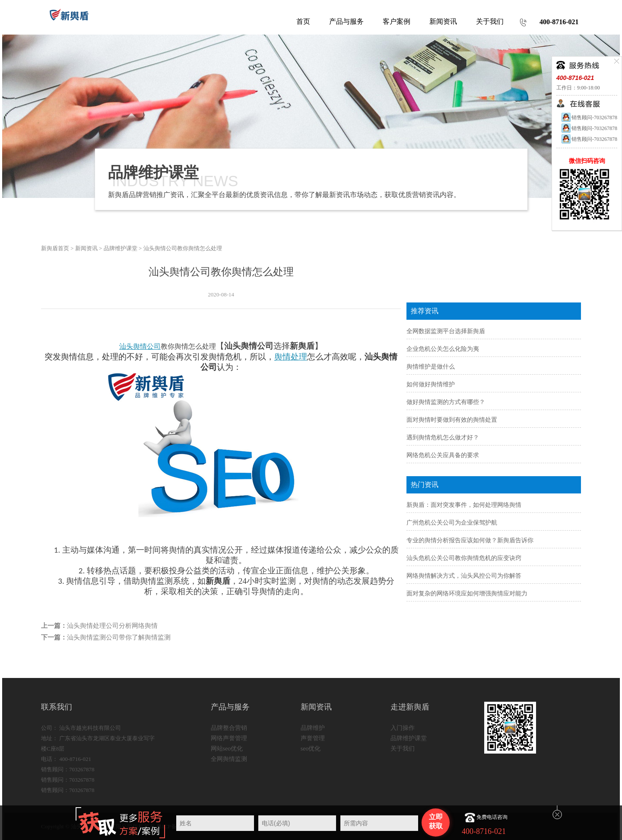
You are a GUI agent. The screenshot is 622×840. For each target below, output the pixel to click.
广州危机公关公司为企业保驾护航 (452, 523)
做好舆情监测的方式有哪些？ (446, 402)
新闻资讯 (86, 248)
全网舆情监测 (229, 759)
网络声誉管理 (229, 738)
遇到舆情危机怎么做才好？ (443, 437)
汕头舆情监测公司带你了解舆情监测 (119, 637)
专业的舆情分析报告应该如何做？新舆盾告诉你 (470, 540)
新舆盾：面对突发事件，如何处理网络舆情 (464, 505)
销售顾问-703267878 (589, 118)
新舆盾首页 (55, 248)
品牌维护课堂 (121, 248)
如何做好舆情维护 (431, 384)
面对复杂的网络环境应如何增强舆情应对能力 (467, 593)
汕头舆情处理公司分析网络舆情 (112, 626)
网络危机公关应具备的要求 (443, 455)
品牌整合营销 (229, 728)
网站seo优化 (227, 749)
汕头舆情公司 (140, 346)
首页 (303, 21)
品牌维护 (313, 728)
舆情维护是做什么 (431, 367)
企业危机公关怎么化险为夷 (443, 349)
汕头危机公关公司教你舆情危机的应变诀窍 (464, 558)
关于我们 (403, 749)
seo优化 (311, 749)
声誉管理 (313, 738)
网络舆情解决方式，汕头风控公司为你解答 (464, 576)
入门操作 (403, 728)
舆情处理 (291, 357)
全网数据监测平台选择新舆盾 (446, 331)
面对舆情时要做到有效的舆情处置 (452, 420)
